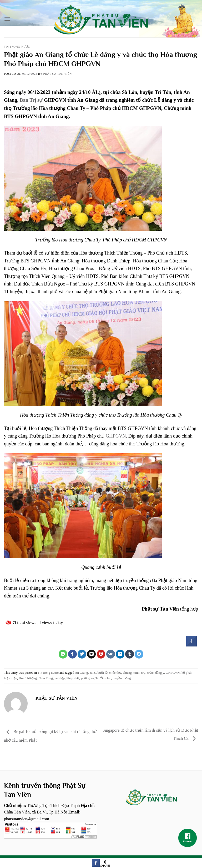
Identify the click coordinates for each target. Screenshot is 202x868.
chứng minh (131, 673)
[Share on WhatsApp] (63, 654)
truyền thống (122, 678)
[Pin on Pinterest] (101, 654)
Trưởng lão (103, 678)
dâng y (160, 673)
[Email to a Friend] (91, 654)
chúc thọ (115, 673)
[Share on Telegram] (139, 654)
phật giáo (87, 678)
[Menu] (7, 19)
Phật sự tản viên (57, 74)
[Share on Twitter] (82, 654)
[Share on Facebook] (72, 654)
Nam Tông (46, 678)
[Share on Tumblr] (130, 654)
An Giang (81, 673)
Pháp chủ (73, 678)
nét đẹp (60, 678)
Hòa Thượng (28, 678)
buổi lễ (103, 673)
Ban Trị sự (31, 100)
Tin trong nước (17, 47)
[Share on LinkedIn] (120, 654)
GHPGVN (116, 436)
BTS (93, 673)
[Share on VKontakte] (111, 654)
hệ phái (187, 673)
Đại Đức (147, 673)
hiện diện (11, 678)
